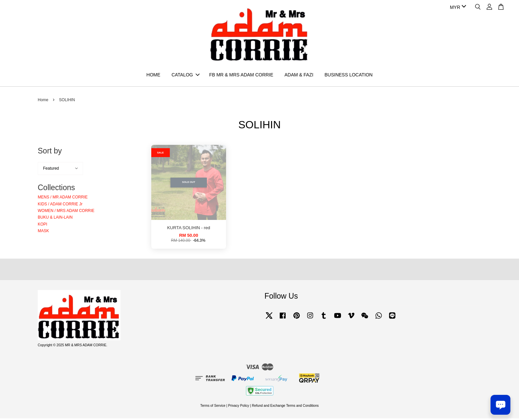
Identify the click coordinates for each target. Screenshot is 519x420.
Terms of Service (213, 407)
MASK (43, 232)
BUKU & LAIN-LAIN (55, 219)
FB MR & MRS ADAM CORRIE (241, 75)
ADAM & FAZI (299, 75)
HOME (153, 75)
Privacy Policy (238, 407)
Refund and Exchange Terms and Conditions (285, 407)
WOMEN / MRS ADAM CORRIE (66, 212)
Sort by (50, 152)
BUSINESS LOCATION (348, 75)
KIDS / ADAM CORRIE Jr (60, 205)
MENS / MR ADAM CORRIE (63, 199)
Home (43, 102)
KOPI (43, 226)
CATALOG (186, 75)
